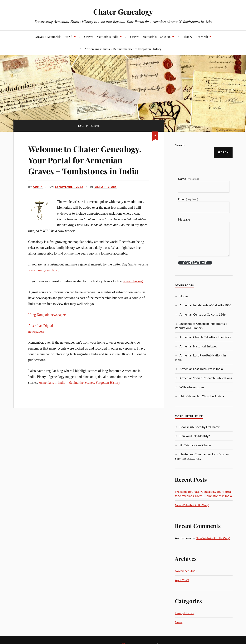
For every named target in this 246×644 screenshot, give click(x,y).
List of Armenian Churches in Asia (202, 396)
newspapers (36, 332)
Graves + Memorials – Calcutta (150, 37)
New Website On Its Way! (192, 505)
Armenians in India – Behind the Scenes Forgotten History (123, 49)
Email (188, 199)
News (179, 622)
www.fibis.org (133, 281)
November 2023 (186, 571)
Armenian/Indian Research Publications (206, 378)
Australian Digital (41, 326)
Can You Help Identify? (195, 436)
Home (184, 296)
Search (180, 145)
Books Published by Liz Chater (199, 427)
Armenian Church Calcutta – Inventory (205, 337)
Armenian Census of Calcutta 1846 (203, 314)
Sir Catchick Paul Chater (195, 445)
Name (188, 179)
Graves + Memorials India (101, 37)
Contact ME (195, 263)
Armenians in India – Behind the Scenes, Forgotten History (79, 383)
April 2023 (182, 580)
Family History (105, 187)
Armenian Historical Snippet (198, 346)
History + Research (195, 37)
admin (38, 187)
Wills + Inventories (192, 387)
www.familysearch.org (44, 270)
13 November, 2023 (69, 187)
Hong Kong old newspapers (47, 315)
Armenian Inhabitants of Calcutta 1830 (205, 305)
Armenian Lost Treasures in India (201, 369)
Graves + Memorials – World (54, 37)
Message (184, 219)
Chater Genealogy (123, 12)
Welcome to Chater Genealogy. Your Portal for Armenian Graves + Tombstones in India (87, 160)
